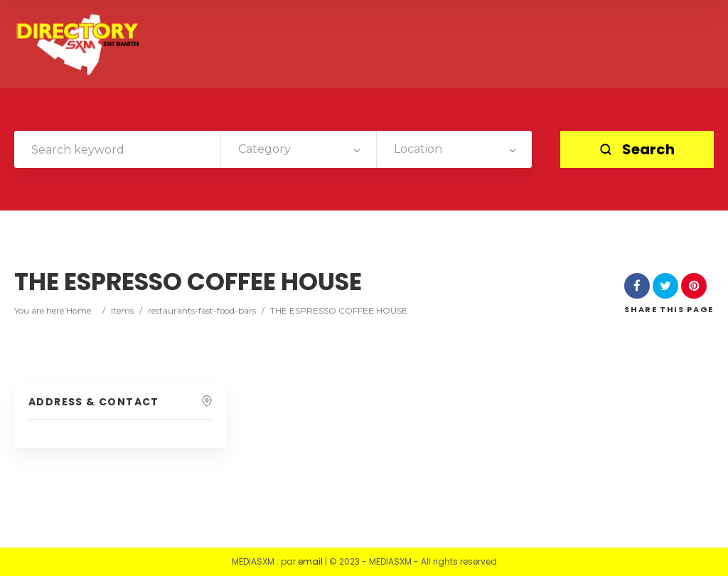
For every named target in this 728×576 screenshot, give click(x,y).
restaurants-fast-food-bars (202, 310)
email (310, 561)
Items (122, 310)
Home (79, 310)
